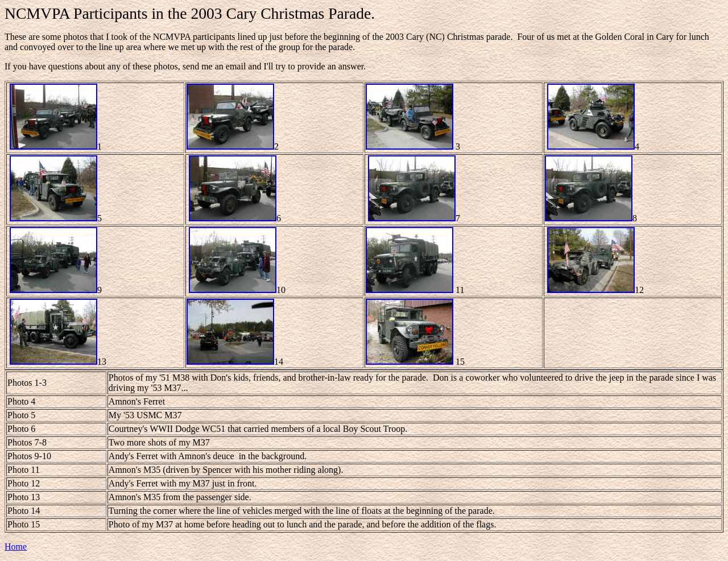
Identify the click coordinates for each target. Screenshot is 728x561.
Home (16, 546)
